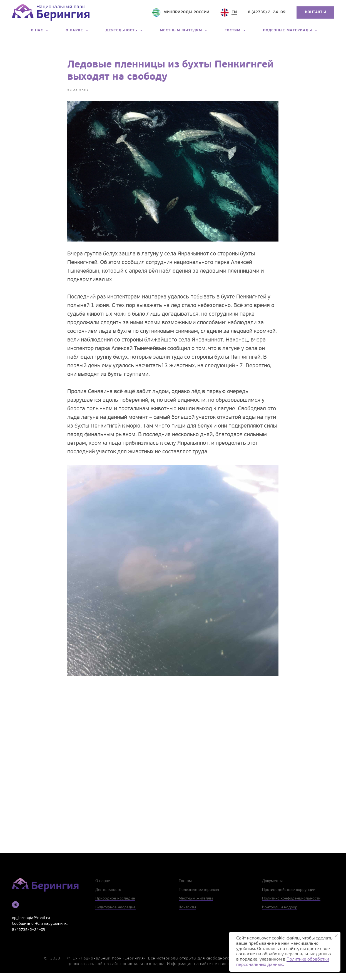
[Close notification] (336, 936)
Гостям (233, 30)
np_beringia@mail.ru (31, 925)
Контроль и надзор (280, 915)
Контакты (187, 915)
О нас (38, 30)
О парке (75, 30)
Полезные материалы (288, 30)
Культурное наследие (115, 915)
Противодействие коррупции (289, 897)
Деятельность (122, 30)
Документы (272, 888)
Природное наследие (115, 906)
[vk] (15, 912)
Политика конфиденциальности (291, 906)
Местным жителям (182, 30)
